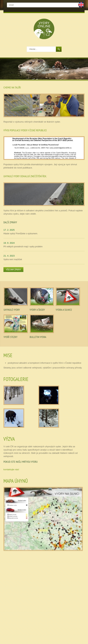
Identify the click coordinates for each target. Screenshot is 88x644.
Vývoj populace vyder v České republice (25, 130)
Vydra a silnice (64, 310)
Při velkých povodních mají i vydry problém (23, 247)
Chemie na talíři (12, 87)
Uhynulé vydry (12, 310)
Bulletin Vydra (38, 337)
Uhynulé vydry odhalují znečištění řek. (25, 176)
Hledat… (27, 47)
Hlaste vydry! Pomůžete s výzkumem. (21, 234)
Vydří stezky (10, 337)
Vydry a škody (37, 310)
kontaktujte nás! (11, 469)
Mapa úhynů (16, 481)
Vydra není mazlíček (13, 259)
